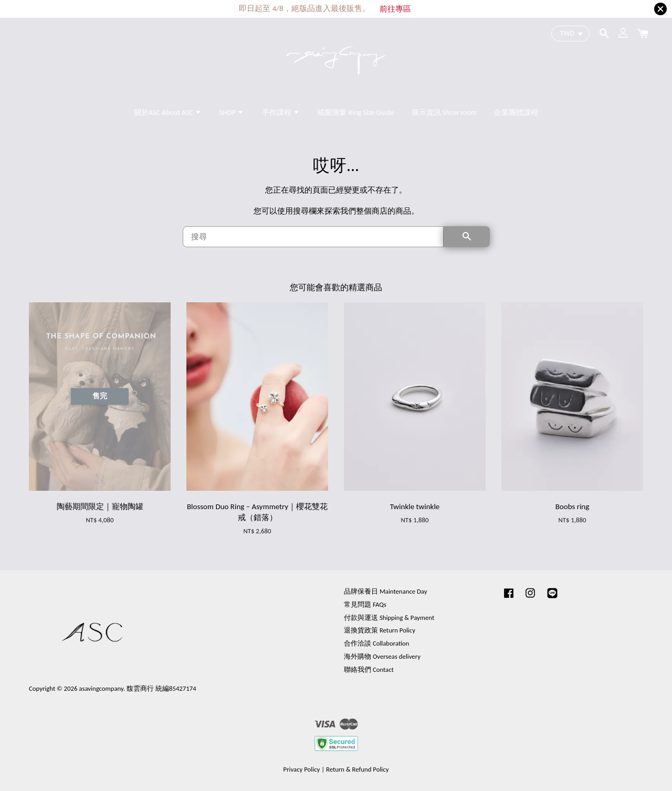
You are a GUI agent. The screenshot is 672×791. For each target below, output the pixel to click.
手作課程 (281, 113)
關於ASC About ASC (168, 113)
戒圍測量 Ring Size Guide (355, 113)
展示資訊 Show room (444, 113)
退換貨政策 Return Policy (380, 630)
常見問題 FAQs (365, 604)
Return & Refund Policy (357, 769)
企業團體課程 (516, 113)
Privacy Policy (302, 769)
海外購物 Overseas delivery (382, 656)
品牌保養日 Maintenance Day (385, 591)
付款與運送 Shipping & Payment (389, 618)
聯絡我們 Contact (369, 669)
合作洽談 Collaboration (377, 643)
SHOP (232, 113)
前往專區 (395, 9)
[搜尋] (313, 237)
